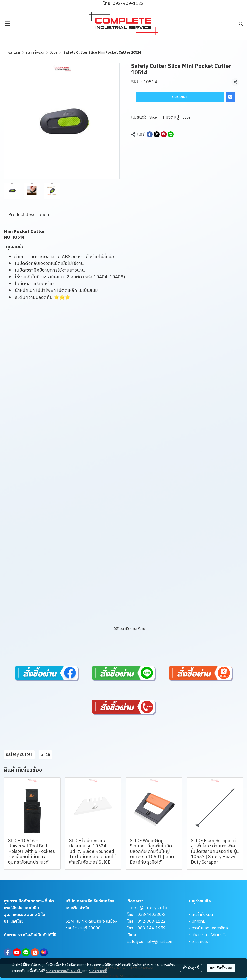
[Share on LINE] (171, 134)
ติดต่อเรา (180, 97)
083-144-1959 (152, 928)
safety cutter (19, 755)
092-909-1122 (152, 921)
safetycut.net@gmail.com (150, 942)
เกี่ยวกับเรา (201, 942)
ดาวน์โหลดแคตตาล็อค (210, 928)
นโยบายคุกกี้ (98, 971)
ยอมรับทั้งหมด (221, 968)
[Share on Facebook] (150, 134)
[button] (241, 24)
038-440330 (149, 915)
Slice (54, 53)
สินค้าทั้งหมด (35, 53)
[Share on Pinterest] (164, 134)
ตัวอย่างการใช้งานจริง (209, 935)
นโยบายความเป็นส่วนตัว (64, 971)
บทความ (198, 921)
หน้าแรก (14, 53)
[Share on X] (157, 134)
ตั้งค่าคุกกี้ (191, 968)
